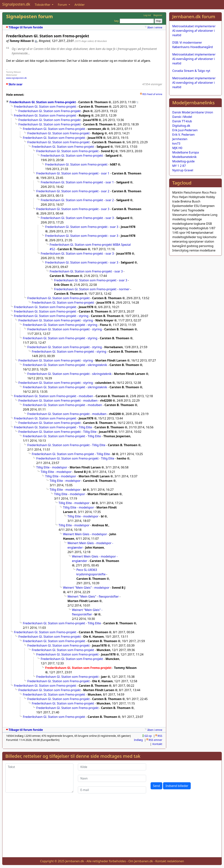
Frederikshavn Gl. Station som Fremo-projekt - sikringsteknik (65, 365)
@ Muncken (101, 41)
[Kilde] (112, 767)
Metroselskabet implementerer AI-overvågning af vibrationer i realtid (194, 31)
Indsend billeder (177, 786)
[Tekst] (39, 778)
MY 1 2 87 (179, 166)
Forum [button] (63, 5)
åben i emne (155, 27)
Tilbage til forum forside (26, 27)
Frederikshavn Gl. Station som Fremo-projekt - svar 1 (73, 173)
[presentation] (179, 771)
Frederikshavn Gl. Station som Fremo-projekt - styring (51, 316)
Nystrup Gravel (183, 170)
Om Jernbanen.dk (141, 861)
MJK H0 (177, 148)
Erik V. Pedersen (183, 135)
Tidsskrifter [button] (43, 5)
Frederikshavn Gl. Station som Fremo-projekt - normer (92, 289)
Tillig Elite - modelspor (52, 467)
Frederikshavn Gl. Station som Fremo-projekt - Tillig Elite (53, 427)
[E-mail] (112, 790)
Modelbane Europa (186, 152)
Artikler (80, 5)
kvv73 (176, 143)
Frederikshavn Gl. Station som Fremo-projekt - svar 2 (73, 191)
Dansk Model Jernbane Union (193, 112)
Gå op (148, 736)
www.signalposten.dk (16, 78)
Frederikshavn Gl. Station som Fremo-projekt (43, 102)
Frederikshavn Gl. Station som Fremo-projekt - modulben (54, 396)
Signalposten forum (29, 16)
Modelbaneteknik (184, 157)
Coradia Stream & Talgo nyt (191, 71)
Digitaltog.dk (181, 126)
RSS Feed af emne (152, 94)
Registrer (158, 15)
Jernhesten (180, 139)
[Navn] (112, 778)
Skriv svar (16, 84)
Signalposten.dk (16, 4)
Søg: (117, 21)
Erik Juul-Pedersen (185, 130)
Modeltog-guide (183, 161)
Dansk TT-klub (182, 121)
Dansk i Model (182, 117)
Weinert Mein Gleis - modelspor (85, 534)
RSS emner (155, 740)
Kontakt (157, 744)
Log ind (147, 15)
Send (157, 786)
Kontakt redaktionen (170, 861)
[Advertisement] (112, 828)
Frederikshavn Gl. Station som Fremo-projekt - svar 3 (73, 209)
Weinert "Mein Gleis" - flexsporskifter (93, 596)
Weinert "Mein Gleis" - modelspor (86, 588)
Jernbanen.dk (75, 861)
